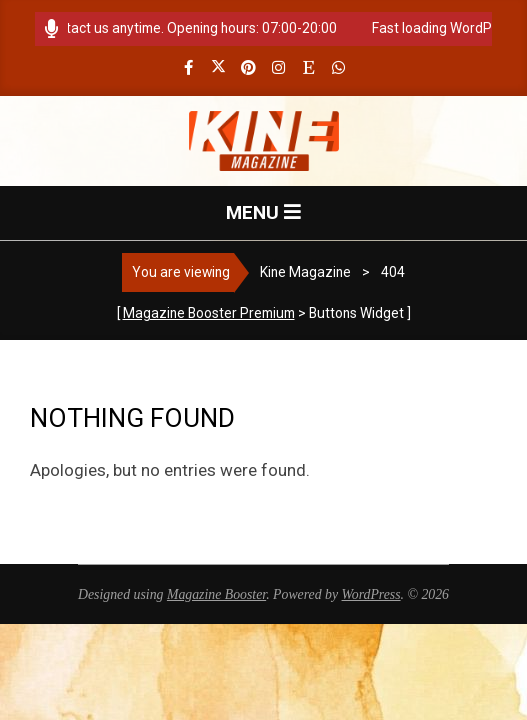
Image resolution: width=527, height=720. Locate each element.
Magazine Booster (216, 594)
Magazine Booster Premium (209, 313)
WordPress (371, 594)
